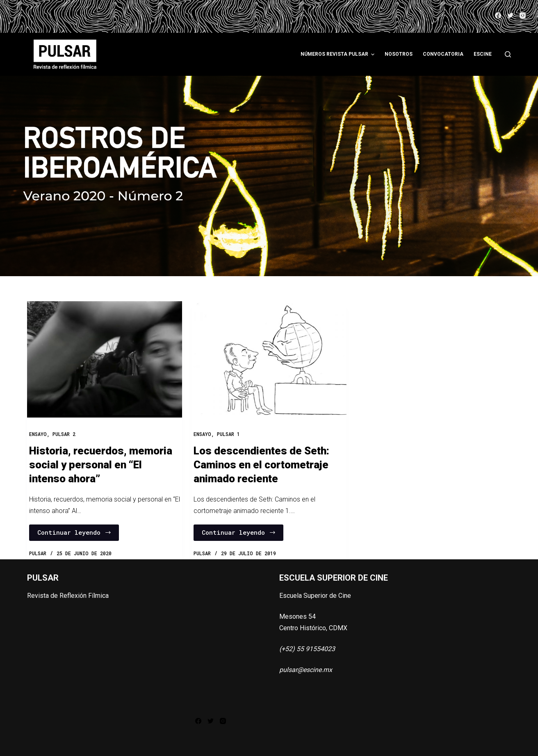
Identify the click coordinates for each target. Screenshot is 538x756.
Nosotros (399, 54)
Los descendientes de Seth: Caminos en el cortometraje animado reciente (261, 465)
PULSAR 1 (228, 434)
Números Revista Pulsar (339, 54)
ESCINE (483, 54)
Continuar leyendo (74, 532)
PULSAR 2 (64, 434)
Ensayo (38, 434)
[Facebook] (498, 15)
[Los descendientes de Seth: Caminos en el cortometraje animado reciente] (269, 359)
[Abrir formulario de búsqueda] (508, 54)
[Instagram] (523, 15)
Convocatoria (443, 54)
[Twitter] (510, 15)
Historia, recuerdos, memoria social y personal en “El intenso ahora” (101, 465)
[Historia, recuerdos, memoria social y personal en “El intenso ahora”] (105, 359)
